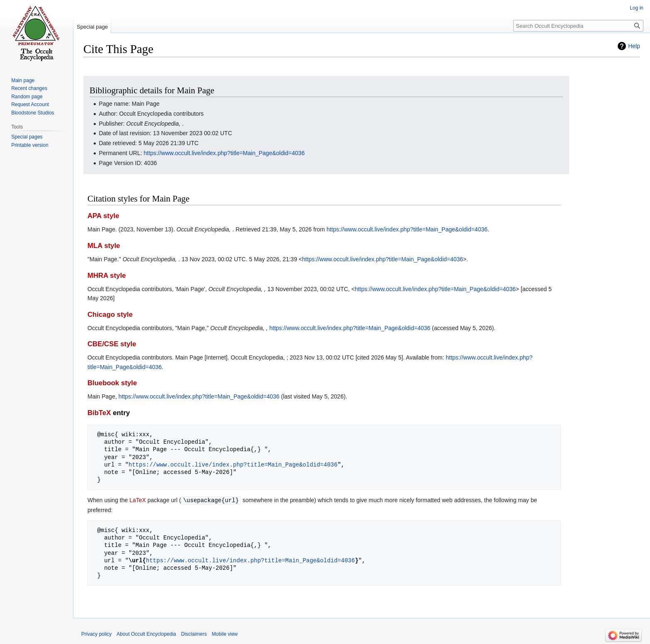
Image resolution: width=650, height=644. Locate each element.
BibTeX (99, 413)
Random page (27, 97)
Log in (637, 8)
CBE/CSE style (112, 344)
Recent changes (29, 88)
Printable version (30, 145)
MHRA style (107, 276)
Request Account (30, 104)
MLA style (104, 246)
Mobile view (225, 634)
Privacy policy (96, 634)
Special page (92, 27)
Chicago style (110, 315)
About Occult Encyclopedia (146, 634)
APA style (103, 216)
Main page (23, 80)
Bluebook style (112, 383)
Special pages (27, 137)
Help (634, 46)
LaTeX (138, 500)
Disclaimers (194, 634)
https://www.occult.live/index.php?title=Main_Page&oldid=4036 (224, 153)
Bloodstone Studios (33, 113)
